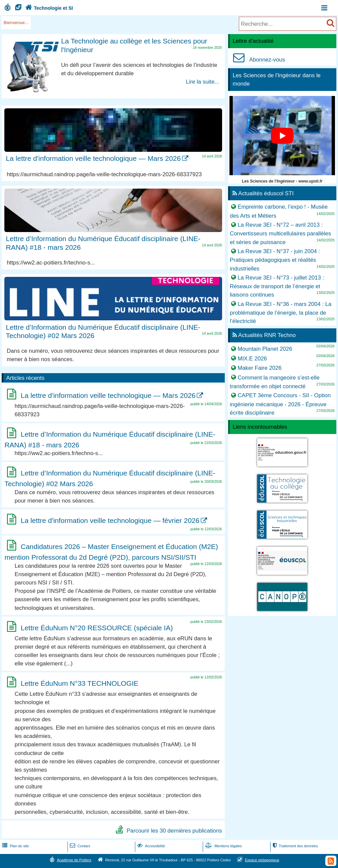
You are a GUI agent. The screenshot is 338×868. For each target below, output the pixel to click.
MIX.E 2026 (252, 358)
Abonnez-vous (257, 60)
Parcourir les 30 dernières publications (174, 830)
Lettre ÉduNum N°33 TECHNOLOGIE (79, 683)
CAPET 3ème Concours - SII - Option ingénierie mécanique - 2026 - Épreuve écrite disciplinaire (280, 404)
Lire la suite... (202, 82)
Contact (79, 846)
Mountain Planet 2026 (265, 349)
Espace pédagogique (262, 860)
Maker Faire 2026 (260, 368)
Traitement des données (295, 846)
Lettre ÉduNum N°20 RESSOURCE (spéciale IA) (97, 628)
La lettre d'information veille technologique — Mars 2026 (93, 158)
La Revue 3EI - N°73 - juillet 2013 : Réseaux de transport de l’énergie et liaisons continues (277, 286)
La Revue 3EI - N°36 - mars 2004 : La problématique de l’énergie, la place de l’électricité (281, 312)
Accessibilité (150, 846)
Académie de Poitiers (74, 860)
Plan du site (15, 846)
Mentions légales (223, 846)
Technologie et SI (48, 8)
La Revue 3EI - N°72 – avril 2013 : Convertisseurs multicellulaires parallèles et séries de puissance (280, 234)
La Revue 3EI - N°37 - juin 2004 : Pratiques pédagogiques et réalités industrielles (275, 260)
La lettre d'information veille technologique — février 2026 (110, 520)
